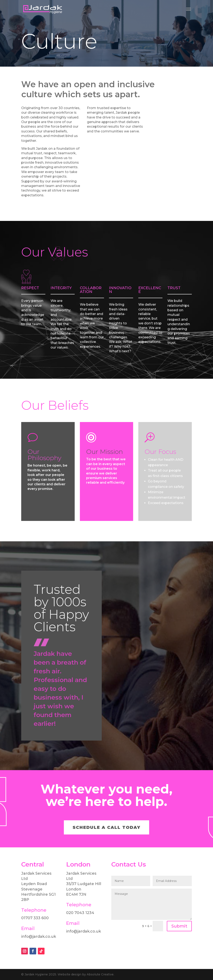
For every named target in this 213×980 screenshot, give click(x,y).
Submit (179, 926)
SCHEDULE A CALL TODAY (106, 827)
